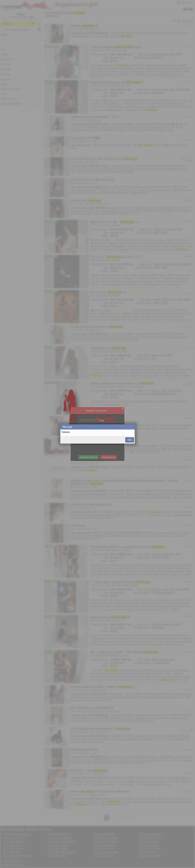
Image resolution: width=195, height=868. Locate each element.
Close (132, 427)
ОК (130, 440)
